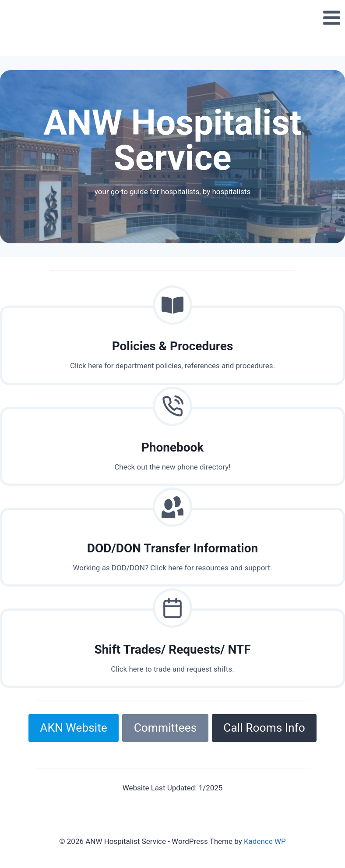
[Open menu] (331, 18)
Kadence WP (265, 841)
